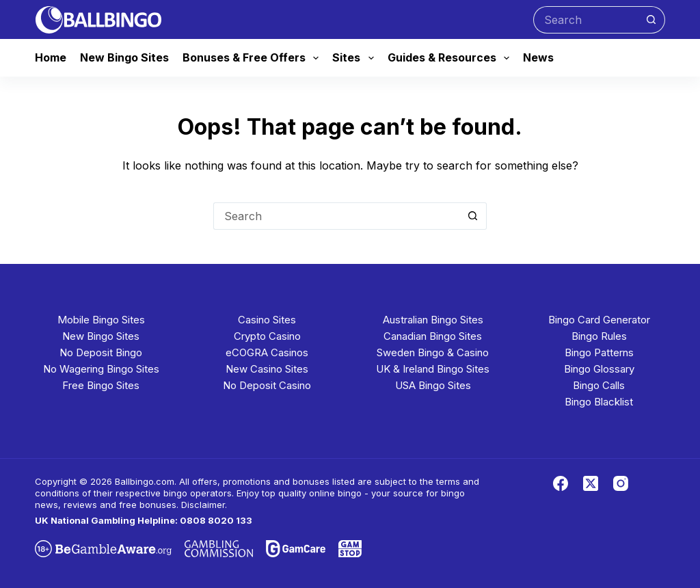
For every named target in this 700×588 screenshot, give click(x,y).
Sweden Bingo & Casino (433, 352)
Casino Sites (267, 320)
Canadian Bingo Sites (433, 336)
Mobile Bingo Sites (101, 320)
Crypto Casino (267, 336)
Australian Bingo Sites (433, 320)
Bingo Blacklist (599, 402)
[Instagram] (621, 483)
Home (51, 57)
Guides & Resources (451, 58)
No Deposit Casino (267, 385)
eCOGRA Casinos (267, 352)
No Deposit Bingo (101, 352)
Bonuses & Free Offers (253, 58)
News (538, 57)
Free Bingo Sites (101, 385)
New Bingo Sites (124, 57)
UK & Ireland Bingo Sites (433, 369)
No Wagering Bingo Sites (101, 369)
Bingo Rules (599, 336)
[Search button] (651, 20)
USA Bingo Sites (433, 385)
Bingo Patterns (599, 352)
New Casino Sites (267, 369)
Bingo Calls (599, 385)
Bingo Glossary (599, 369)
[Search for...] (585, 20)
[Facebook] (561, 483)
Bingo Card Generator (599, 320)
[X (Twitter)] (591, 483)
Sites (355, 58)
